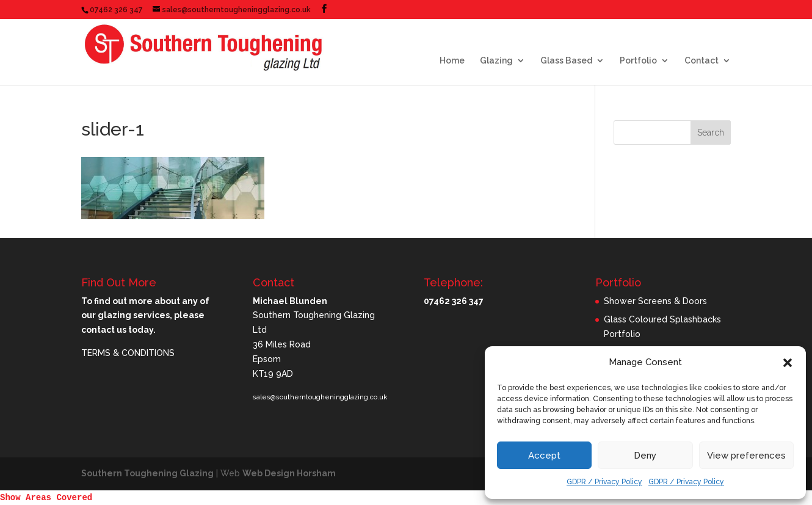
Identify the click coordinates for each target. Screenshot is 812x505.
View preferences (746, 456)
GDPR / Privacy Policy (604, 482)
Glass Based (566, 61)
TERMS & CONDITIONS (128, 353)
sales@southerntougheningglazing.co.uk (320, 397)
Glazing (496, 61)
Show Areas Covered (46, 498)
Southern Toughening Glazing (147, 473)
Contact (701, 61)
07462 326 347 (116, 10)
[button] (788, 363)
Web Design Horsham (289, 473)
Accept (544, 456)
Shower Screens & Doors (655, 301)
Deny (645, 456)
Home (452, 61)
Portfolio (638, 61)
